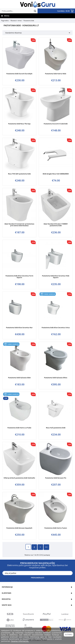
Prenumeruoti (38, 578)
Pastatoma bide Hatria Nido (56, 74)
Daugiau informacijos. (20, 641)
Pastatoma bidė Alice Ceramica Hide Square (56, 277)
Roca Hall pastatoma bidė (56, 428)
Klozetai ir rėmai (16, 21)
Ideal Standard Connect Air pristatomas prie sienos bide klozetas (19, 225)
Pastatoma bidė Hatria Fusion (56, 528)
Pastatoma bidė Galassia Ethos (56, 378)
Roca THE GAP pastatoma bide (19, 174)
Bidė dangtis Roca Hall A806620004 (56, 174)
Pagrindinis (5, 21)
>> (46, 547)
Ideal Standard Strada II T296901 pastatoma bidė (56, 225)
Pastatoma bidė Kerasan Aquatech (19, 528)
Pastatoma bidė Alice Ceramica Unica (56, 328)
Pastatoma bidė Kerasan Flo (56, 478)
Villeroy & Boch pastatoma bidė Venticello (19, 478)
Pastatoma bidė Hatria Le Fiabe (19, 428)
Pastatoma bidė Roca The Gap (19, 124)
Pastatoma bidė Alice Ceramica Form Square (19, 277)
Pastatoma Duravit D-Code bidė (56, 124)
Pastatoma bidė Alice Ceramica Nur (19, 328)
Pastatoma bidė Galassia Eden (19, 378)
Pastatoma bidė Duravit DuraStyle (19, 74)
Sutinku (69, 634)
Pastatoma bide (29, 21)
